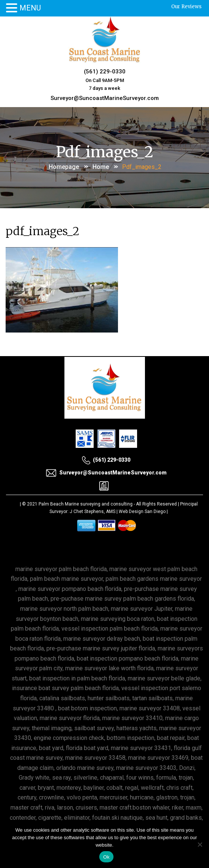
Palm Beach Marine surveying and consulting (86, 504)
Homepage (64, 167)
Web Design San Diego (142, 512)
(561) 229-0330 (105, 72)
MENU (30, 8)
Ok (106, 857)
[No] (200, 844)
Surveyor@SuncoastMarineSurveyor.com (105, 98)
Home (101, 167)
